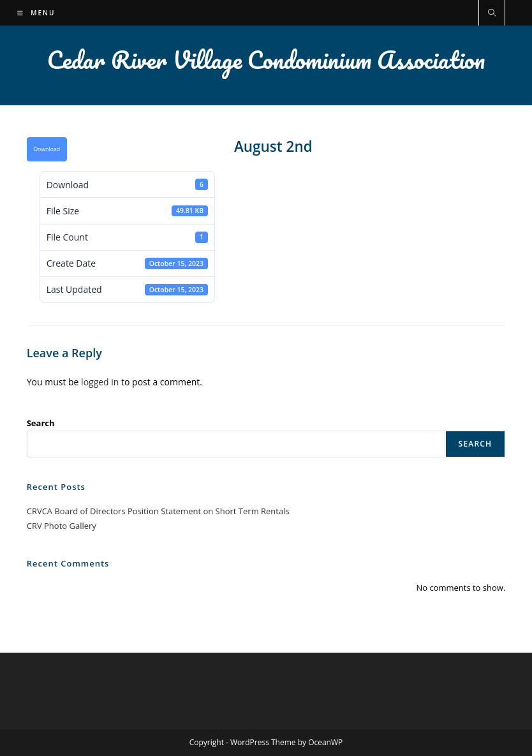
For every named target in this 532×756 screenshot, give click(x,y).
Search (41, 423)
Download (47, 149)
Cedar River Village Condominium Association (266, 59)
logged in (100, 382)
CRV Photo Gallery (62, 526)
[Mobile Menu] (36, 13)
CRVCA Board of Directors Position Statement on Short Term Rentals (158, 511)
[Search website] (492, 13)
